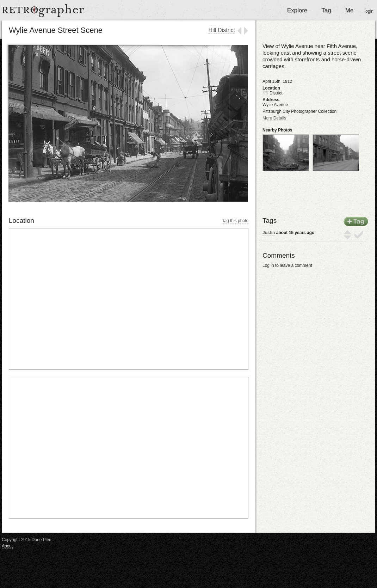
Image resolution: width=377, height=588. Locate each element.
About (7, 546)
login (369, 11)
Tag (326, 10)
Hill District (222, 30)
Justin (269, 233)
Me (350, 10)
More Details (274, 118)
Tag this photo (235, 221)
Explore (297, 10)
